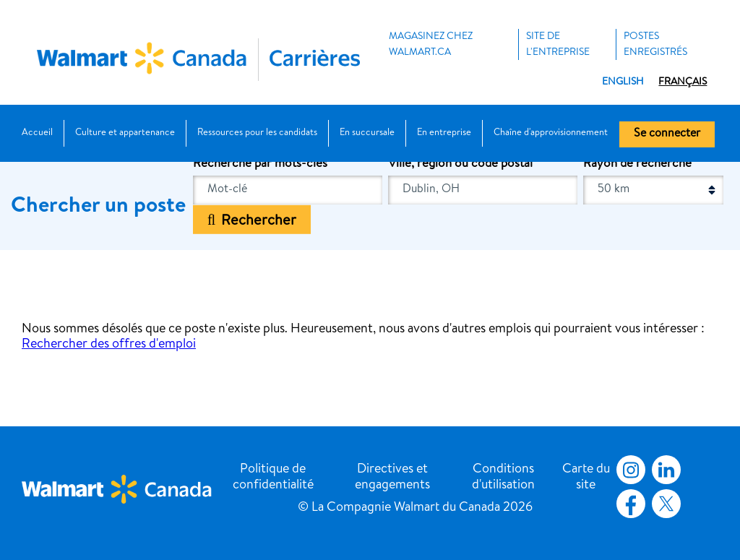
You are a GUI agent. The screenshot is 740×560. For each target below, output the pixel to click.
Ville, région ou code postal (460, 164)
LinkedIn (666, 470)
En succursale (367, 133)
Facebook (628, 504)
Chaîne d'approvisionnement (551, 133)
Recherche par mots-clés (260, 164)
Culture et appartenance (125, 133)
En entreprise (444, 133)
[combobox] (483, 190)
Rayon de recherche (637, 164)
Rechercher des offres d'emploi (109, 345)
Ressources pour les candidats (257, 133)
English (623, 82)
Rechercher (259, 221)
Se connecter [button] (667, 134)
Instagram (631, 470)
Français (683, 82)
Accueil (37, 133)
